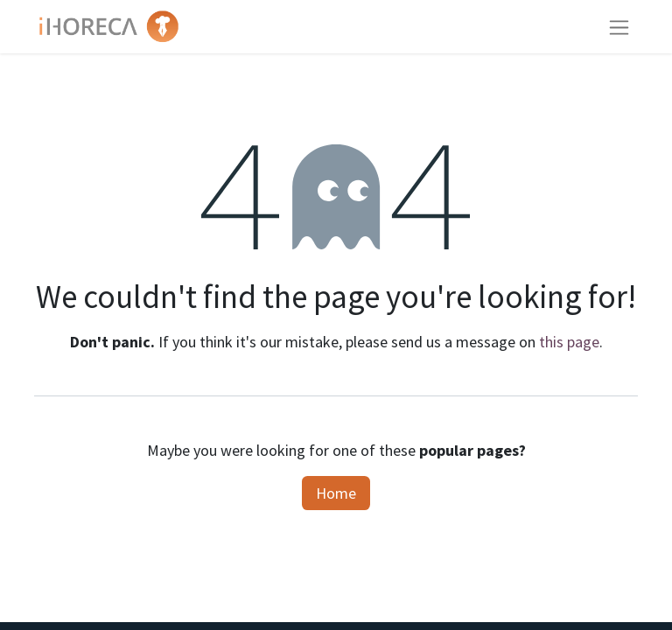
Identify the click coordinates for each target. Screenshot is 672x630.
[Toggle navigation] (619, 27)
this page (569, 342)
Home (336, 493)
